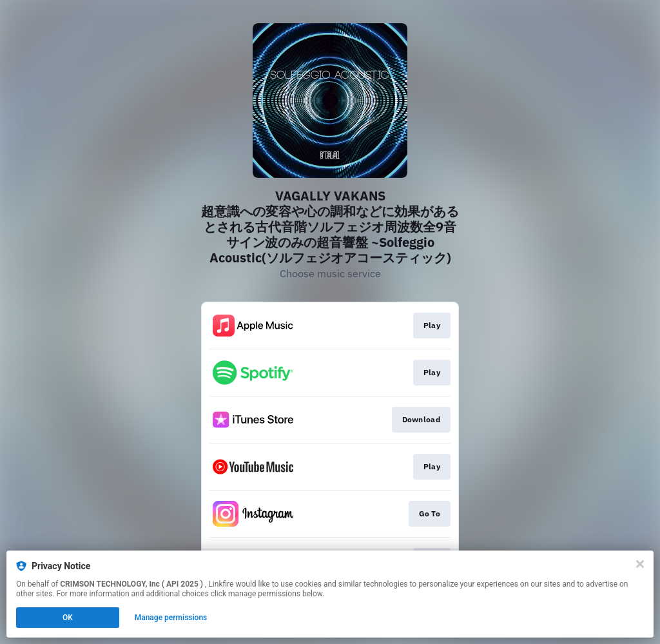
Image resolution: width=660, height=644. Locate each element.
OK (68, 618)
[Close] (640, 564)
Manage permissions (171, 618)
